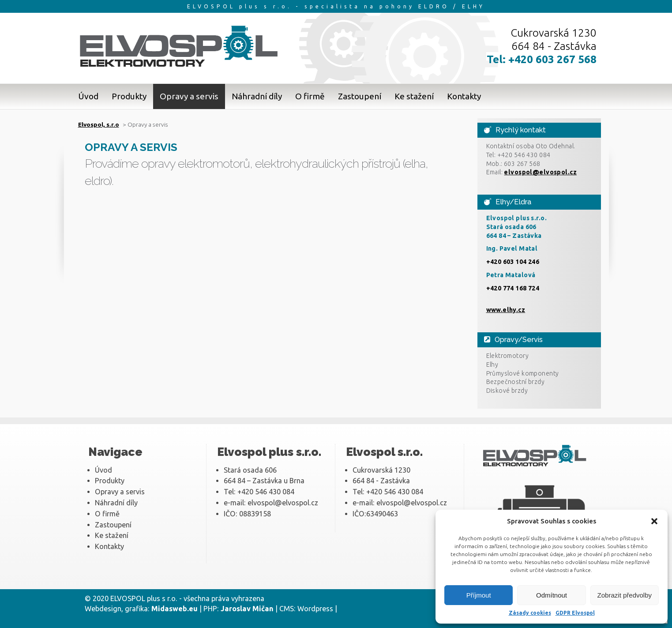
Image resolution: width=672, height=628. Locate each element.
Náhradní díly (257, 96)
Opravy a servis (189, 96)
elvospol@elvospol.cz (540, 172)
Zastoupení (360, 96)
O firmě (310, 96)
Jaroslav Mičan (247, 609)
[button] (654, 521)
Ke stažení (414, 96)
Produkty (129, 96)
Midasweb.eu (175, 609)
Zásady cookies (530, 613)
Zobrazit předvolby (625, 595)
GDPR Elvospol (575, 613)
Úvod (88, 96)
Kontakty (464, 96)
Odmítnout (552, 595)
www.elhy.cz (506, 310)
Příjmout (479, 595)
